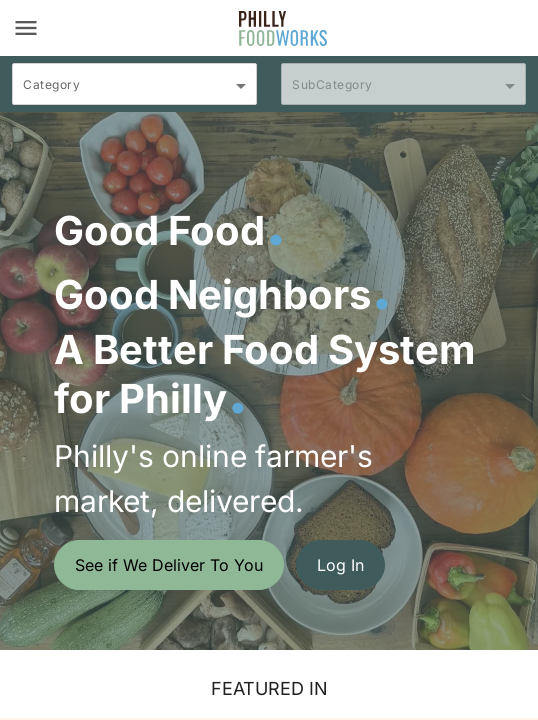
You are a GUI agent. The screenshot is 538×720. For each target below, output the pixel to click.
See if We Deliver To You (169, 565)
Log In (340, 565)
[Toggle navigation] (26, 28)
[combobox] (134, 93)
